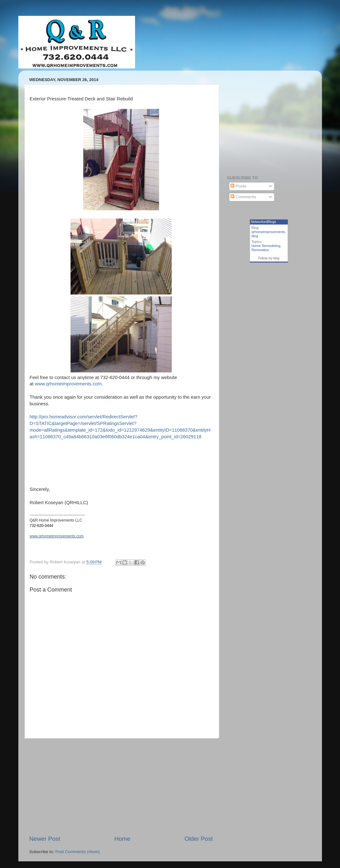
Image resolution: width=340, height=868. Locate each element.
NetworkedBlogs (263, 222)
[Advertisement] (121, 787)
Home (122, 839)
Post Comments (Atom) (77, 852)
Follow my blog (269, 258)
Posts (238, 186)
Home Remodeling (266, 246)
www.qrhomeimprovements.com (68, 384)
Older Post (198, 839)
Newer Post (45, 839)
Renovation (260, 250)
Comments (243, 197)
